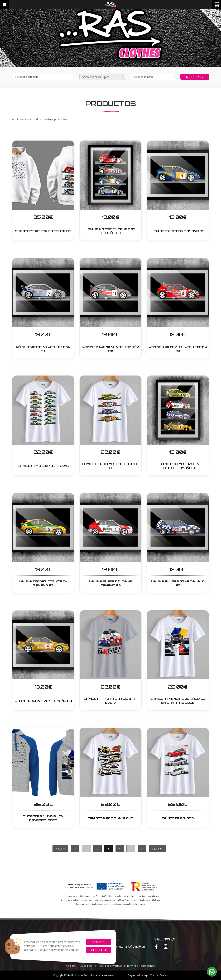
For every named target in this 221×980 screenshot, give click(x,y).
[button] (212, 972)
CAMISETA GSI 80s (178, 818)
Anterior (60, 849)
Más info (99, 950)
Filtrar (195, 77)
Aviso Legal (87, 966)
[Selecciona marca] (153, 77)
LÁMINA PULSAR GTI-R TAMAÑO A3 (178, 583)
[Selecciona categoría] (43, 77)
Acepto (99, 942)
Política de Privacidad (110, 966)
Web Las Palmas (159, 975)
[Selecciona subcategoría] (102, 77)
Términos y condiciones (141, 966)
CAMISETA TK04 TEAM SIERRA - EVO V (111, 701)
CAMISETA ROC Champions (110, 818)
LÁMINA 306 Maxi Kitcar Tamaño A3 (178, 349)
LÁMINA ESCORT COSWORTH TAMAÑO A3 (43, 583)
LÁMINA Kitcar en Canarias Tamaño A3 (110, 231)
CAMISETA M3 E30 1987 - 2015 (43, 466)
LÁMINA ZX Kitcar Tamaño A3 (178, 231)
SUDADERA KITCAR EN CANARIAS (43, 231)
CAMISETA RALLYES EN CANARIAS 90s (111, 466)
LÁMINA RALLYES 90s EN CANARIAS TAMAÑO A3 (178, 466)
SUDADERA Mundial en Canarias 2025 (43, 818)
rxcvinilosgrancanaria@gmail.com (121, 947)
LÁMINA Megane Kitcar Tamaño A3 (111, 349)
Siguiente (157, 849)
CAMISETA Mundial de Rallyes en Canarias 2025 (178, 701)
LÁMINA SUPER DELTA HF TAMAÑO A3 (111, 583)
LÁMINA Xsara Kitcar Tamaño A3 (43, 349)
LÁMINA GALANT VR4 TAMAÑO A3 (43, 701)
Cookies (71, 966)
